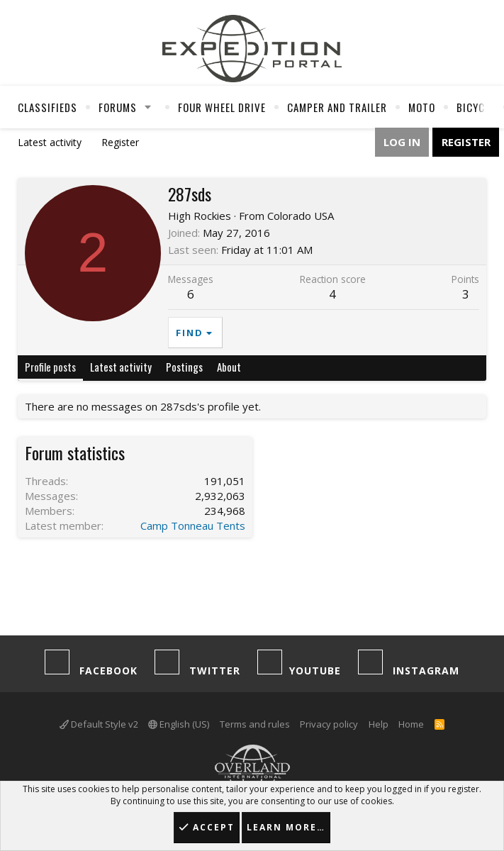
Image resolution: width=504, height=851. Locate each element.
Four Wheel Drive (222, 107)
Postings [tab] (184, 367)
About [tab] (229, 367)
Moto (422, 107)
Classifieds (47, 107)
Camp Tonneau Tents (193, 525)
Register (120, 142)
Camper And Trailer (337, 107)
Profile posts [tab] (50, 367)
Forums (118, 107)
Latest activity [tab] (121, 367)
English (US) (179, 724)
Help (379, 724)
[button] (148, 107)
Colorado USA (301, 216)
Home (411, 724)
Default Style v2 (99, 724)
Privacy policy (329, 724)
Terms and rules (255, 724)
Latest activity (50, 142)
